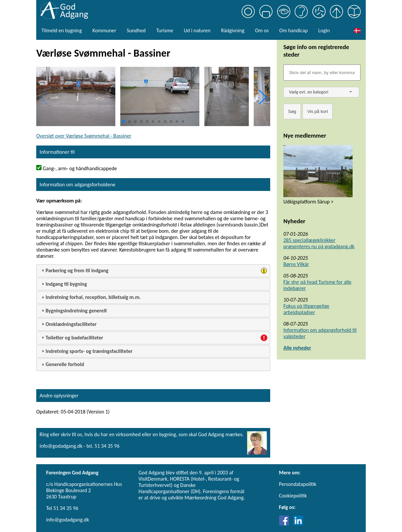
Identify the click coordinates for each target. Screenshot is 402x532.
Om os (262, 30)
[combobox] (321, 92)
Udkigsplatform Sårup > (308, 202)
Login (324, 30)
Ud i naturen (197, 30)
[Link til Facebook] (286, 524)
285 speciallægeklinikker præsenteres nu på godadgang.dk (319, 243)
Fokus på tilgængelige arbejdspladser (306, 309)
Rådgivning (233, 30)
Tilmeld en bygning (62, 30)
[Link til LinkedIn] (298, 524)
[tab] (153, 271)
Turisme (165, 30)
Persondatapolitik (298, 484)
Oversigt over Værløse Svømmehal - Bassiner (84, 136)
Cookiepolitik (293, 496)
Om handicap (294, 30)
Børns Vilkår (296, 264)
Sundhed (136, 30)
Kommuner (104, 30)
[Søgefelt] (322, 73)
